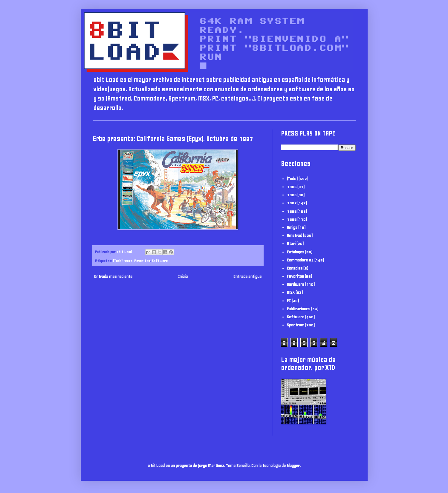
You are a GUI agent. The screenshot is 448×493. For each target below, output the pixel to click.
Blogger (293, 466)
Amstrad (295, 236)
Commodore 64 (300, 260)
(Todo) (118, 261)
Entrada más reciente (113, 277)
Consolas (295, 268)
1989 (292, 219)
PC (289, 301)
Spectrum (296, 325)
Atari (291, 244)
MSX (291, 292)
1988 (292, 211)
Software (160, 261)
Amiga (292, 228)
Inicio (183, 277)
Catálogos (296, 252)
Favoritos (142, 261)
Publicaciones (299, 309)
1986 (292, 195)
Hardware (296, 284)
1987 (128, 261)
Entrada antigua (247, 277)
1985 (292, 187)
